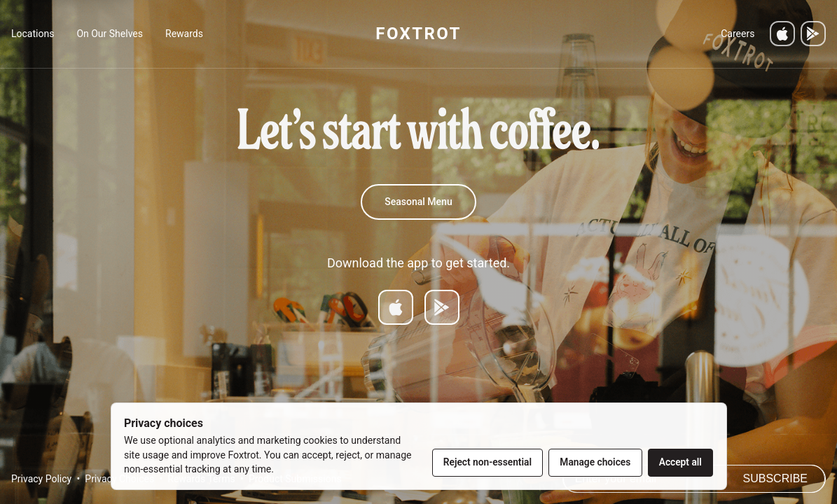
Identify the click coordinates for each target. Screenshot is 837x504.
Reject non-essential (487, 462)
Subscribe (775, 478)
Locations (33, 34)
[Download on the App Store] (782, 34)
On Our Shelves (110, 34)
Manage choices (595, 462)
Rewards (184, 34)
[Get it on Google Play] (813, 34)
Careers (738, 34)
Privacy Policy (41, 479)
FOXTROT (418, 34)
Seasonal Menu (418, 202)
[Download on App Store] (396, 307)
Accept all (680, 462)
